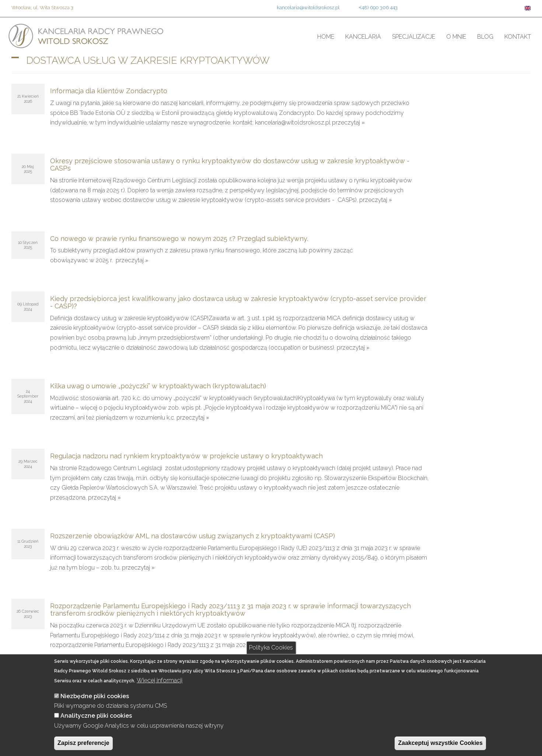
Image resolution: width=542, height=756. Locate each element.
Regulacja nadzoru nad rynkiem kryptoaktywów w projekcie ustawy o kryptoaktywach (186, 456)
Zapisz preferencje (83, 743)
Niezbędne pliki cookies (95, 696)
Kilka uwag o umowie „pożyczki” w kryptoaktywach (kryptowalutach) (158, 386)
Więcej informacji (160, 680)
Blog (485, 37)
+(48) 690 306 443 (378, 7)
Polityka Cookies (271, 647)
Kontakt (518, 37)
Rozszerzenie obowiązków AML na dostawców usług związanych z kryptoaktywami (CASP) (193, 536)
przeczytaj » (348, 122)
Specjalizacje (414, 37)
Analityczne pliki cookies (96, 716)
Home (326, 37)
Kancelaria (363, 37)
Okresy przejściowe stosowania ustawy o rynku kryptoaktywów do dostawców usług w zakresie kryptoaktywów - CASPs (230, 164)
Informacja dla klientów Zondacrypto (109, 91)
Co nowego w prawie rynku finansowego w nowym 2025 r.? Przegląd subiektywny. (179, 239)
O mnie (456, 37)
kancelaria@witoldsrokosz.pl (308, 7)
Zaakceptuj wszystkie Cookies (440, 743)
